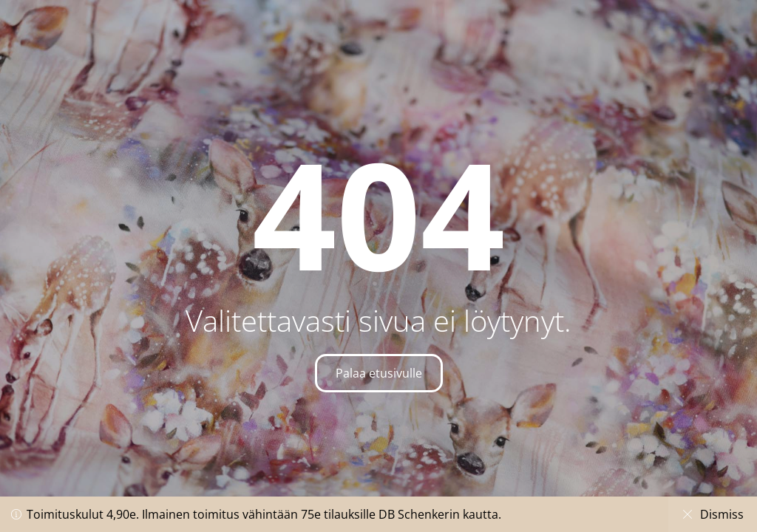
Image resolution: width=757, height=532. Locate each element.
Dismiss (712, 514)
